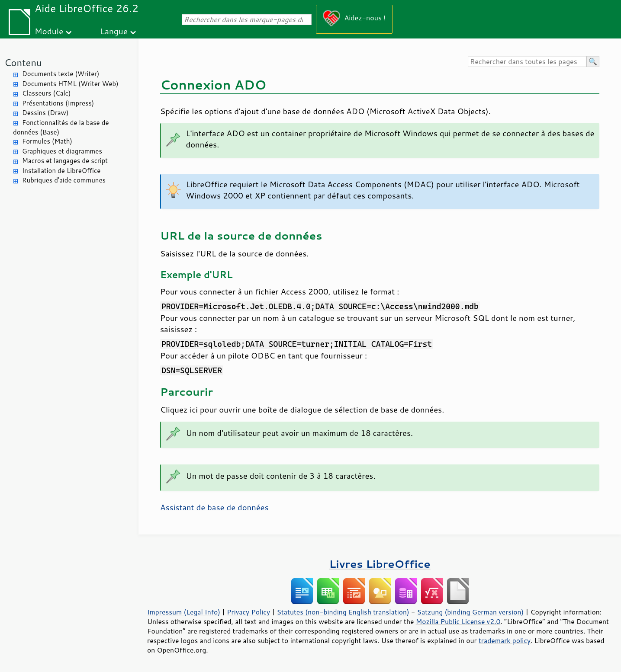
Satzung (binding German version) (471, 612)
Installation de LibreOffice (61, 171)
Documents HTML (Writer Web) (70, 84)
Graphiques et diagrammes (62, 151)
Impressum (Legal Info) (184, 612)
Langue (114, 31)
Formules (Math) (47, 141)
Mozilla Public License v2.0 (458, 621)
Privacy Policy (248, 612)
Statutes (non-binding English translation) (343, 612)
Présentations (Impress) (58, 103)
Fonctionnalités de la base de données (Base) (61, 128)
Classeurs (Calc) (46, 93)
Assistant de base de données (214, 507)
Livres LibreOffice (380, 564)
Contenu (23, 62)
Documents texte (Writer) (61, 74)
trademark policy (505, 640)
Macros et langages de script (65, 161)
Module (49, 31)
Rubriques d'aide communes (64, 180)
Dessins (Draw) (45, 113)
